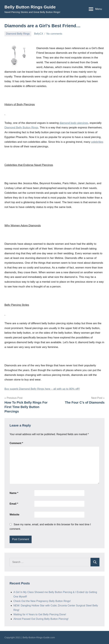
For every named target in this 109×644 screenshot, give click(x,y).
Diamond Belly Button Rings (21, 128)
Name (14, 493)
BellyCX (39, 34)
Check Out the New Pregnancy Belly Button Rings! (42, 601)
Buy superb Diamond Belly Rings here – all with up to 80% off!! (42, 389)
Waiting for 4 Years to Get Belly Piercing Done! (40, 614)
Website (14, 515)
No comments (54, 34)
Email (14, 504)
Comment (16, 443)
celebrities (97, 142)
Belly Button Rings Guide (31, 7)
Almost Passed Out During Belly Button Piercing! (41, 619)
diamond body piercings (74, 123)
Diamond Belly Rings (18, 34)
